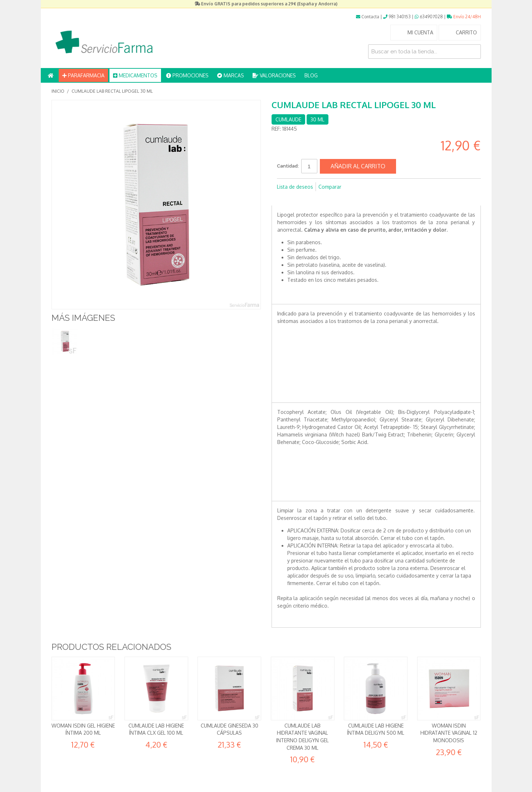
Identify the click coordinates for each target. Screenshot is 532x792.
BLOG (311, 75)
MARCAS (231, 75)
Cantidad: (288, 166)
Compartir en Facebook (284, 198)
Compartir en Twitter (298, 198)
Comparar (330, 187)
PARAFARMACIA (83, 75)
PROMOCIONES (187, 75)
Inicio (58, 91)
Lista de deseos (295, 187)
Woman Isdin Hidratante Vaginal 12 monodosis (449, 733)
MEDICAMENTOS (135, 75)
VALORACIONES (274, 75)
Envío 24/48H (464, 17)
